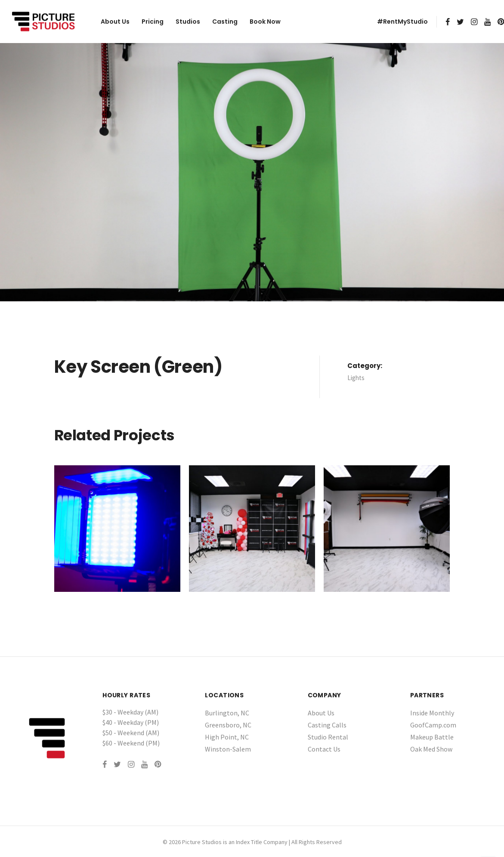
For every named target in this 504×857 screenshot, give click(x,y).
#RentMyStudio (402, 22)
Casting (225, 22)
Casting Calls (327, 725)
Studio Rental (328, 737)
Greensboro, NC (228, 725)
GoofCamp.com (433, 725)
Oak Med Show (431, 749)
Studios (188, 22)
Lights (356, 378)
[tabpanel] (252, 172)
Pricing (153, 22)
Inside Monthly (432, 713)
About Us (115, 22)
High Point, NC (227, 737)
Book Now (265, 22)
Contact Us (324, 749)
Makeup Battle (432, 737)
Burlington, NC (227, 713)
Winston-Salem (228, 749)
